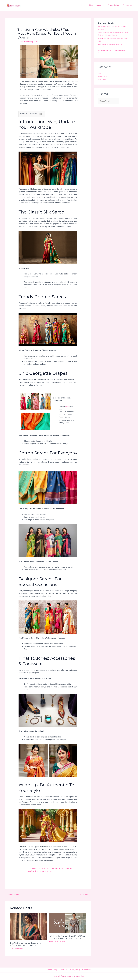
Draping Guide (102, 76)
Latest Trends (24, 42)
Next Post (85, 895)
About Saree (101, 70)
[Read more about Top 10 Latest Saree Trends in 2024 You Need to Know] (28, 926)
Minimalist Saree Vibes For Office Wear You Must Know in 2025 (67, 937)
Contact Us (127, 5)
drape (67, 406)
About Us (100, 5)
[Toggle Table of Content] (40, 114)
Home (83, 5)
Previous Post (12, 895)
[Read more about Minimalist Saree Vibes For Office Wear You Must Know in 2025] (68, 923)
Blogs (99, 73)
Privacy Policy (113, 5)
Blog (91, 5)
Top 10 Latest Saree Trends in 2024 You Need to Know (25, 944)
